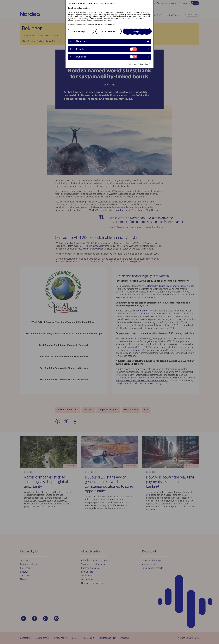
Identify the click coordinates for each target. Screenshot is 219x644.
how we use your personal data (103, 24)
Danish (71, 8)
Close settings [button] (79, 31)
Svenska (82, 8)
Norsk (76, 8)
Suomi (89, 8)
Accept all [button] (137, 31)
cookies (84, 24)
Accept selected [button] (109, 31)
